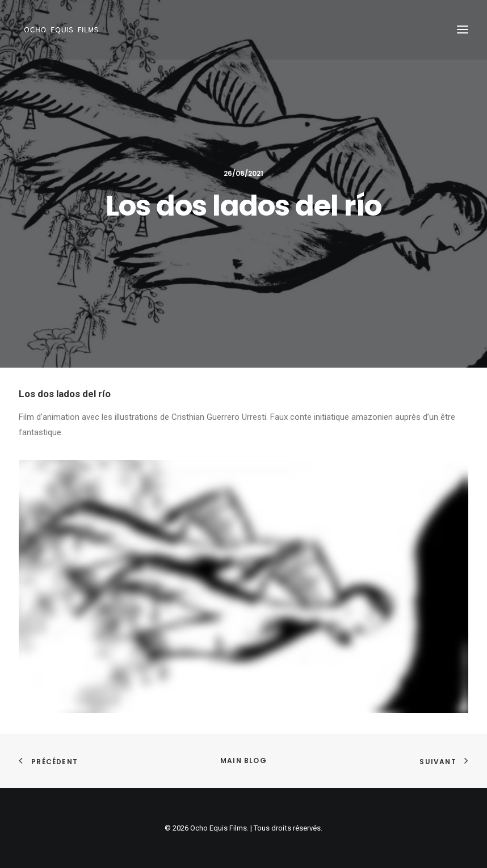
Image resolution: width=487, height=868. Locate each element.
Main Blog (244, 760)
